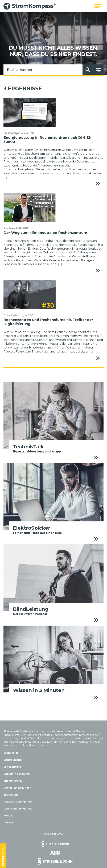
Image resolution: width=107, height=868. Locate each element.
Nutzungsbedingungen (18, 802)
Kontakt (9, 816)
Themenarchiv (13, 781)
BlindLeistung (12, 767)
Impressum (11, 795)
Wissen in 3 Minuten (17, 774)
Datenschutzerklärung (18, 809)
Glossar (8, 823)
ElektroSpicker (13, 760)
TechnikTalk (11, 753)
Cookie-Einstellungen (17, 788)
